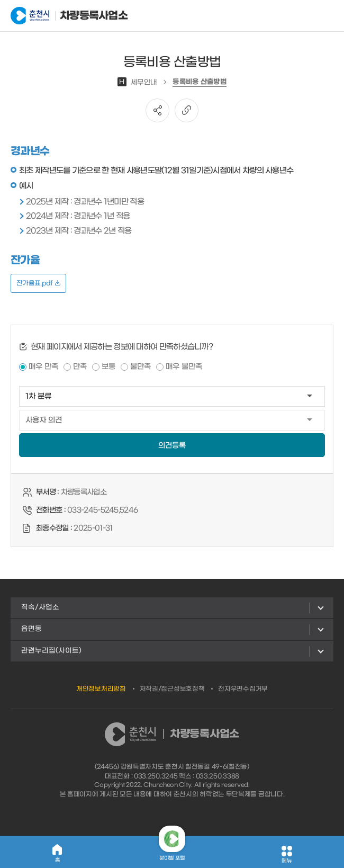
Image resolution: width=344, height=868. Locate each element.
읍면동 (31, 629)
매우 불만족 (184, 367)
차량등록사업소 (63, 16)
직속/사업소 (40, 607)
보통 (108, 367)
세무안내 (137, 82)
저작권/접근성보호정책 (172, 689)
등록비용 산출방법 (200, 82)
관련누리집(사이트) (51, 651)
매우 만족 (43, 367)
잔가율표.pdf (38, 283)
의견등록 (172, 446)
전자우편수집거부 (243, 689)
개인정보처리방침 (101, 689)
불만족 (141, 367)
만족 (80, 367)
